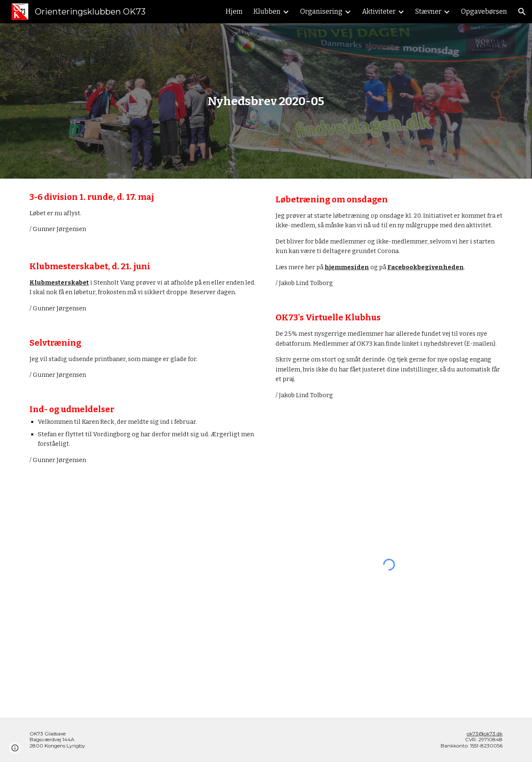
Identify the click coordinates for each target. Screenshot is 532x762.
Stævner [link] (428, 11)
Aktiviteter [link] (379, 11)
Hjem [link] (234, 11)
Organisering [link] (321, 11)
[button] (522, 12)
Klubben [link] (267, 11)
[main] (266, 101)
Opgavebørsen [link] (484, 11)
